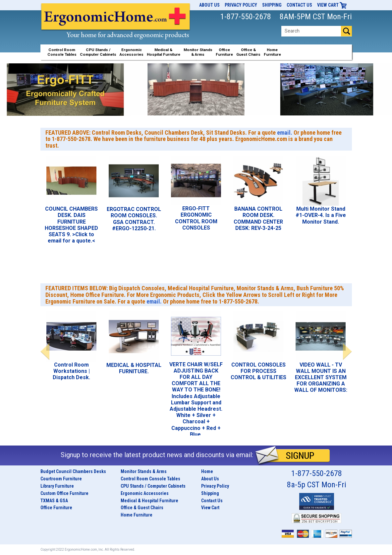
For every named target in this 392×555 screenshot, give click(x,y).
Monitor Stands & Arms (144, 471)
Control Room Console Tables (150, 479)
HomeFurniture (272, 52)
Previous (45, 351)
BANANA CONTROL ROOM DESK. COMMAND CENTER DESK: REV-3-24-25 (258, 218)
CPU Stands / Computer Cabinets (98, 52)
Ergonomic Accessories (145, 493)
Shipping (272, 5)
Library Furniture (57, 486)
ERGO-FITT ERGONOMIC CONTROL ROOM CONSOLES (196, 218)
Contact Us (299, 5)
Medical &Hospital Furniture (164, 52)
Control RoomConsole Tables (62, 52)
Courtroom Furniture (61, 479)
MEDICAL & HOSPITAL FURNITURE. (134, 368)
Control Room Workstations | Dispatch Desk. (71, 371)
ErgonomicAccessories (132, 52)
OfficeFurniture (224, 52)
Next (347, 351)
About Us (209, 5)
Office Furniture (56, 508)
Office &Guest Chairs (248, 52)
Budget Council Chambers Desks (73, 471)
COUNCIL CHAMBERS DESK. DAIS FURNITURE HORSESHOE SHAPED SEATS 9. (71, 222)
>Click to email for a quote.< (71, 238)
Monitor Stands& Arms (198, 52)
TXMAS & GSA (54, 501)
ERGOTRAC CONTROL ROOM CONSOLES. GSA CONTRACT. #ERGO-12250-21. (134, 219)
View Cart (332, 5)
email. (285, 133)
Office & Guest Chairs (142, 508)
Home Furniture (137, 515)
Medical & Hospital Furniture (149, 501)
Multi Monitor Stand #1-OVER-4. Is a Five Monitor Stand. (321, 215)
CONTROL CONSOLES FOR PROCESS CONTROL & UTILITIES (258, 371)
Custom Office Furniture (64, 493)
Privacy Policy (241, 5)
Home (207, 471)
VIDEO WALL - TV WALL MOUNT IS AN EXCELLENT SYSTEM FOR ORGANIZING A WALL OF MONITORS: (321, 378)
